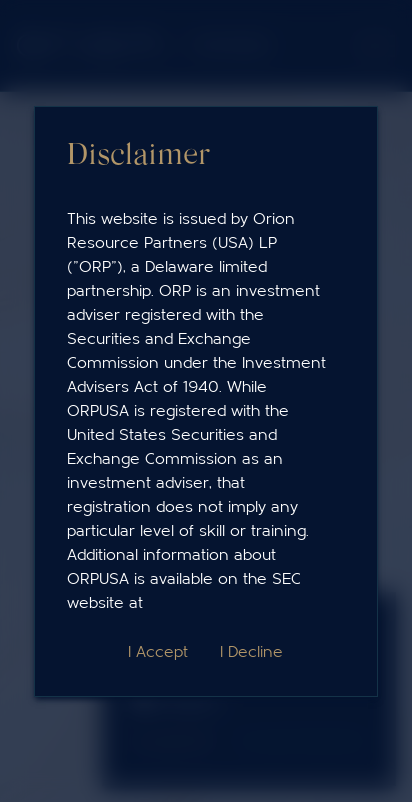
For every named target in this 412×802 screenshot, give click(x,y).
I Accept (158, 652)
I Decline (251, 652)
